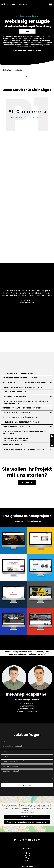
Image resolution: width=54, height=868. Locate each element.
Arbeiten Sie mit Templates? (14, 397)
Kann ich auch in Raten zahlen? (16, 413)
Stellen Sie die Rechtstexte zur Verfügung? (21, 422)
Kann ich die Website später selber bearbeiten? (23, 387)
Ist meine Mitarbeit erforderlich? (17, 427)
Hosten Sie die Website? (12, 445)
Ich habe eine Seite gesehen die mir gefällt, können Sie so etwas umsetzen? (25, 402)
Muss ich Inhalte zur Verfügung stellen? (20, 417)
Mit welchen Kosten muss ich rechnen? (20, 378)
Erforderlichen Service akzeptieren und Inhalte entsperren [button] (27, 822)
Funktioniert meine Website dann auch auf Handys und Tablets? (24, 432)
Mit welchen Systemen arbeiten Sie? (18, 373)
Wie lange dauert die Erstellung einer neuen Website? (25, 383)
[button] (27, 373)
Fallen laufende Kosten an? (15, 392)
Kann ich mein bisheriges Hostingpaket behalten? (24, 449)
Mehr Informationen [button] (27, 813)
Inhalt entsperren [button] (27, 817)
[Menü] (50, 4)
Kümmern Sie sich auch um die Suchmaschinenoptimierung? (15, 439)
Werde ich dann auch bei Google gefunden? (22, 408)
